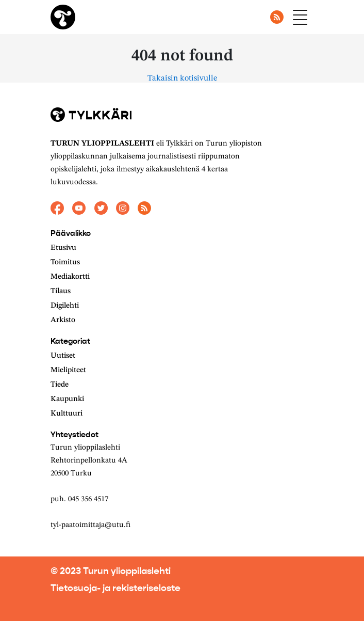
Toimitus (65, 262)
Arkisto (63, 320)
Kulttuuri (67, 414)
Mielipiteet (68, 370)
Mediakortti (70, 277)
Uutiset (63, 356)
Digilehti (65, 306)
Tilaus (61, 291)
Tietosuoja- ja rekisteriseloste (115, 588)
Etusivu (63, 248)
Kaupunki (67, 399)
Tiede (60, 385)
